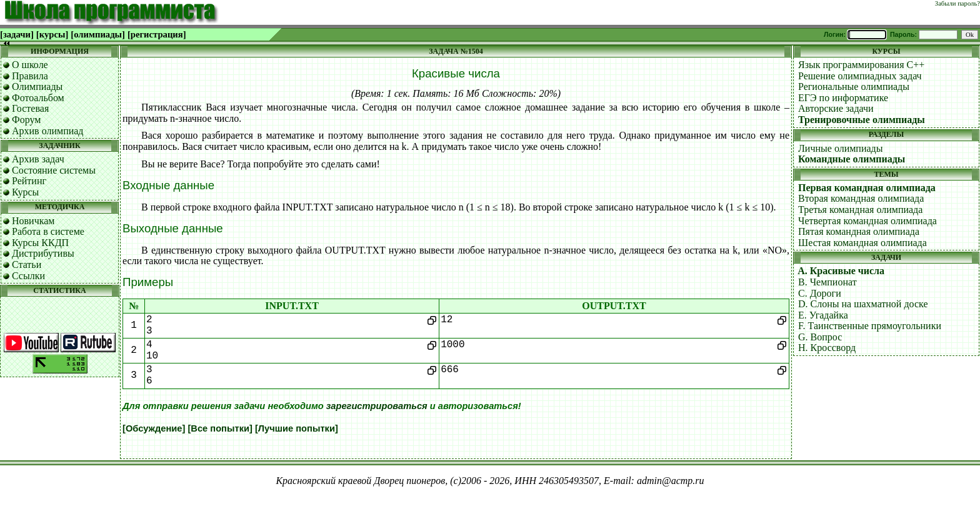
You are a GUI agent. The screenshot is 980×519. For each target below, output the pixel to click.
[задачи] (17, 34)
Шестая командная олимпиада (862, 243)
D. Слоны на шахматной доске (863, 304)
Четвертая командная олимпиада (867, 221)
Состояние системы (54, 170)
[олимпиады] (98, 34)
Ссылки (28, 276)
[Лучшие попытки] (297, 428)
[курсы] (52, 34)
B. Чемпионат (827, 282)
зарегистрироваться (377, 406)
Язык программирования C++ (861, 65)
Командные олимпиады (852, 159)
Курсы (25, 192)
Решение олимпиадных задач (860, 76)
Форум (26, 120)
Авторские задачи (836, 108)
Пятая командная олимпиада (859, 231)
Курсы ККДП (40, 243)
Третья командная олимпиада (860, 210)
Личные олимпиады (840, 148)
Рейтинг (29, 181)
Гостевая (30, 108)
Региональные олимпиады (854, 86)
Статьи (27, 264)
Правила (30, 76)
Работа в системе (48, 231)
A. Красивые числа (841, 271)
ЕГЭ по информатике (843, 98)
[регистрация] (157, 34)
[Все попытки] (220, 428)
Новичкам (33, 221)
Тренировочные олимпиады (862, 120)
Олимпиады (37, 86)
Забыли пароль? (957, 3)
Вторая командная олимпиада (861, 198)
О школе (30, 65)
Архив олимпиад (48, 131)
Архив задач (38, 159)
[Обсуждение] (154, 428)
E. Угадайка (823, 315)
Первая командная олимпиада (867, 188)
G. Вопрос (820, 337)
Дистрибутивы (43, 253)
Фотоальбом (38, 98)
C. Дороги (820, 293)
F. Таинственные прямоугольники (870, 326)
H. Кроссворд (827, 348)
